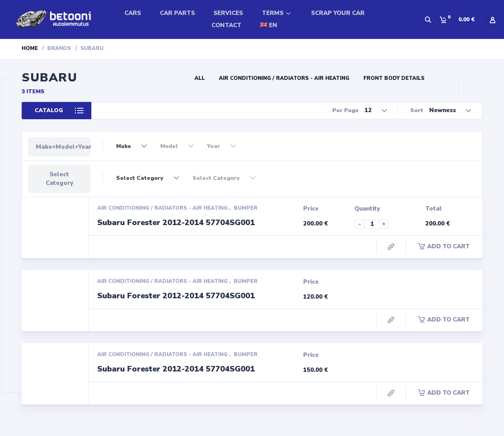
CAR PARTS (177, 13)
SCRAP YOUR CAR (338, 13)
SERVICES (228, 13)
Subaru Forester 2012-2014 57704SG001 (176, 223)
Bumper (246, 208)
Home (30, 48)
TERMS (273, 13)
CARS (133, 13)
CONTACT (226, 25)
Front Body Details (394, 78)
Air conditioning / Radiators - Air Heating (284, 78)
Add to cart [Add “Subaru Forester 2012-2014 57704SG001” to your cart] (444, 246)
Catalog (49, 110)
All (200, 78)
